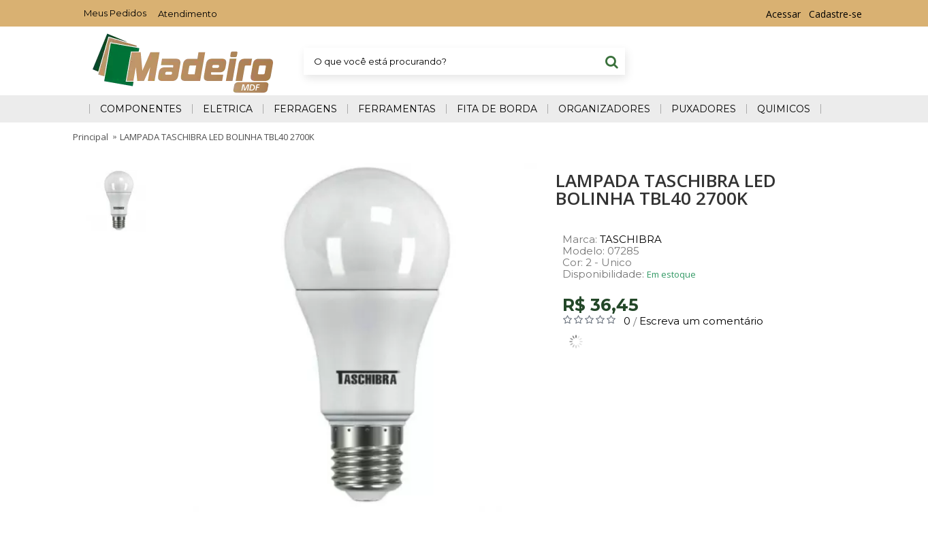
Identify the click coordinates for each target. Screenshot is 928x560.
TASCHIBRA (631, 239)
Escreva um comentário (701, 321)
